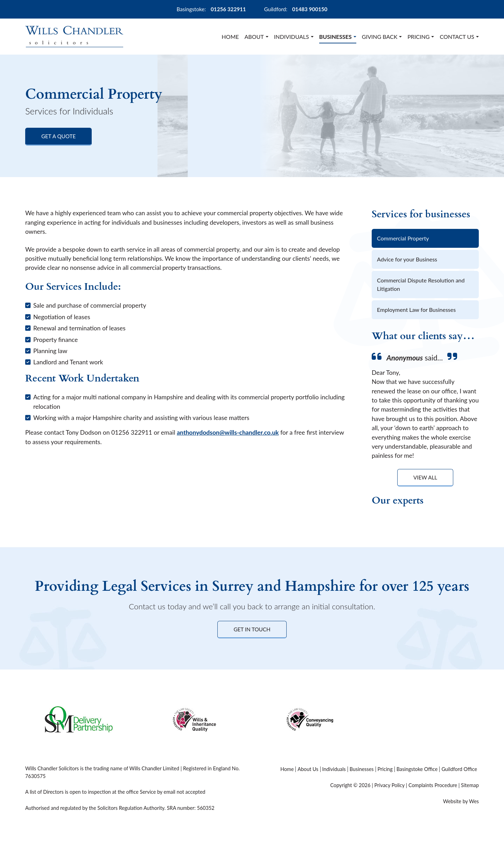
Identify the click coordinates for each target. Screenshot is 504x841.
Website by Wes (461, 801)
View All (425, 477)
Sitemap (470, 785)
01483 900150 (310, 9)
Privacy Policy (389, 785)
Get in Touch (252, 629)
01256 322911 (228, 9)
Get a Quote (58, 136)
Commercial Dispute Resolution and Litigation (421, 284)
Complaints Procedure (433, 785)
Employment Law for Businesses (416, 310)
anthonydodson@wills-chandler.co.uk (228, 432)
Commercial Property (403, 238)
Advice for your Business (407, 259)
